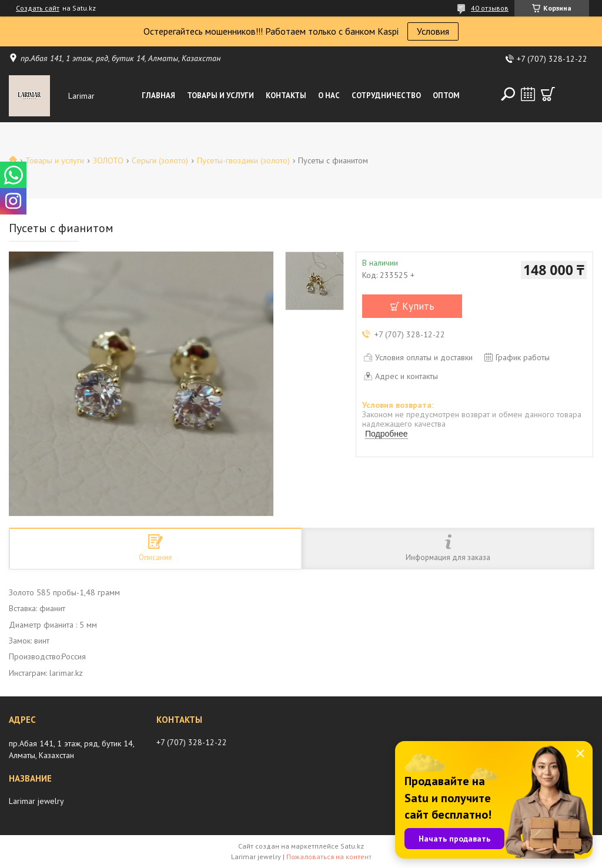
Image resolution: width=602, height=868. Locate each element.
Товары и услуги (220, 95)
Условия (433, 31)
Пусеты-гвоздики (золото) (243, 160)
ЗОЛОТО (108, 160)
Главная (158, 95)
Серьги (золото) (160, 160)
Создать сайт (38, 8)
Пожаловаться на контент (329, 857)
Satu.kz (352, 846)
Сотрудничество (386, 95)
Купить (418, 306)
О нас (329, 95)
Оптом (446, 95)
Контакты (286, 95)
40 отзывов (490, 8)
